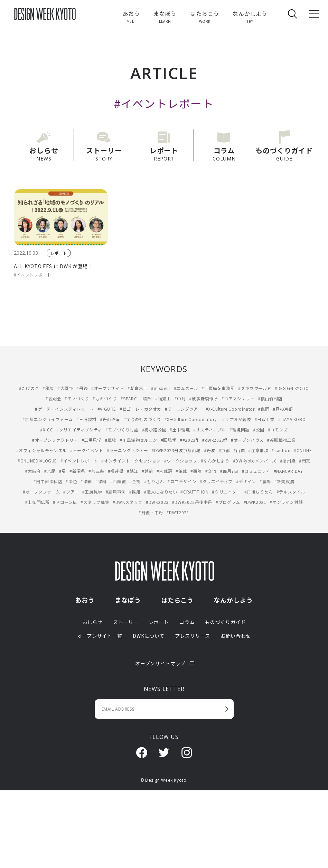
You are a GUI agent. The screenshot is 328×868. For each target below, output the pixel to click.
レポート (59, 252)
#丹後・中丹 (151, 512)
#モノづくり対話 (122, 429)
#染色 (71, 481)
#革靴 (181, 470)
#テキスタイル (291, 491)
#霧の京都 (283, 408)
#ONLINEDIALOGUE (37, 460)
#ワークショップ (181, 460)
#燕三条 (96, 470)
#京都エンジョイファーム (48, 418)
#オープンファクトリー (55, 439)
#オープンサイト (108, 387)
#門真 (305, 460)
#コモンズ (278, 429)
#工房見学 (92, 491)
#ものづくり (105, 398)
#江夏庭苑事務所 (218, 387)
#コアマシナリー (238, 398)
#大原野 (65, 387)
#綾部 (146, 398)
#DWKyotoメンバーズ (255, 460)
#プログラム (228, 501)
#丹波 (210, 450)
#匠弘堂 (168, 439)
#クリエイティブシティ (79, 429)
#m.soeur (161, 387)
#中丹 (180, 398)
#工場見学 (92, 439)
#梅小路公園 (154, 429)
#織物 (111, 439)
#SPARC (129, 398)
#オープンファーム (41, 491)
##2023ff (189, 439)
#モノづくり (77, 398)
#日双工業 (265, 418)
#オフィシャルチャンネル (41, 450)
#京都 (224, 450)
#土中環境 (180, 429)
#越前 (147, 470)
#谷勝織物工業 (282, 439)
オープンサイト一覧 (100, 635)
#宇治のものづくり (142, 418)
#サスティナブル (210, 429)
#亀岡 (264, 408)
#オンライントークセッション (131, 460)
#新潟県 (77, 470)
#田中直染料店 (48, 481)
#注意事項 (258, 450)
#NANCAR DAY (288, 470)
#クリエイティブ (216, 481)
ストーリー (126, 621)
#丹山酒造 (110, 418)
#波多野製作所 (203, 398)
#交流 (211, 470)
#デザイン (246, 481)
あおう (85, 599)
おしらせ (92, 621)
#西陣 (196, 470)
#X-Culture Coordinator (230, 408)
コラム (187, 621)
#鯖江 (133, 470)
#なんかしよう (215, 460)
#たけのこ (29, 387)
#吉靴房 (164, 470)
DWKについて (149, 635)
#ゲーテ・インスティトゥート (64, 408)
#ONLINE (303, 450)
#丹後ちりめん (259, 491)
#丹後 (82, 387)
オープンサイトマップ (164, 662)
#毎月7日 (229, 470)
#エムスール (186, 387)
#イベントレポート (32, 274)
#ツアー (71, 491)
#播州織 (288, 460)
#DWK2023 (157, 501)
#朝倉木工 (138, 387)
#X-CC (46, 429)
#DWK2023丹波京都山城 (176, 450)
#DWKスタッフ (128, 501)
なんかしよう (233, 599)
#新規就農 (284, 481)
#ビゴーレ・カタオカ (140, 408)
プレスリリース (193, 635)
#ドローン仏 (65, 501)
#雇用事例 (116, 491)
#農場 (265, 481)
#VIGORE (107, 408)
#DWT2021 (178, 512)
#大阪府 (33, 470)
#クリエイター (226, 491)
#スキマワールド (255, 387)
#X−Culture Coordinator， (192, 418)
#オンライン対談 (286, 501)
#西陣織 (118, 481)
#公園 (259, 429)
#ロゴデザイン (182, 481)
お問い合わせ (236, 635)
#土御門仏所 (38, 501)
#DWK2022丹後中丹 (192, 501)
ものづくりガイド (225, 621)
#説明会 (53, 398)
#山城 (239, 450)
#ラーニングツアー (183, 408)
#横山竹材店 (270, 398)
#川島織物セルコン (138, 439)
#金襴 (135, 481)
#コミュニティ (256, 470)
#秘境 (48, 387)
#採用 (135, 491)
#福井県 (116, 470)
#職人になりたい (161, 491)
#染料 (101, 481)
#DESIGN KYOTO (292, 387)
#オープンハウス (247, 439)
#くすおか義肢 (237, 418)
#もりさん (154, 481)
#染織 (86, 481)
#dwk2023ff (215, 439)
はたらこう (177, 599)
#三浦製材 (86, 418)
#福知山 (163, 398)
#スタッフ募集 (95, 501)
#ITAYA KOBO (292, 418)
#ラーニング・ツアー (128, 450)
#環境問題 (240, 429)
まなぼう (128, 599)
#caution (281, 450)
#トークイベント (87, 450)
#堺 (63, 470)
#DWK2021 (255, 501)
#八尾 (50, 470)
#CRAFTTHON (194, 491)
